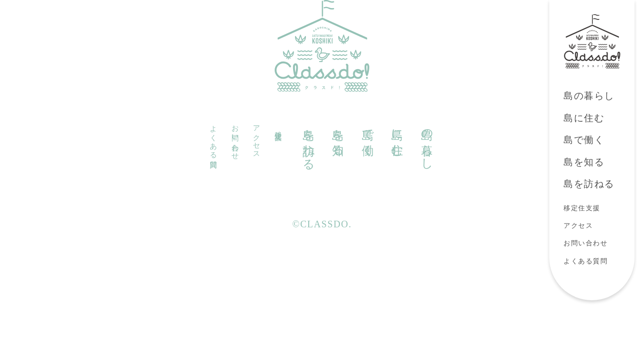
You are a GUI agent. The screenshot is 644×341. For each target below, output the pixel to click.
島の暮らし (589, 96)
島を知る (584, 162)
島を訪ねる (589, 184)
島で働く (584, 140)
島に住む (584, 118)
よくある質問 (586, 261)
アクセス (578, 226)
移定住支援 (582, 208)
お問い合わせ (586, 243)
